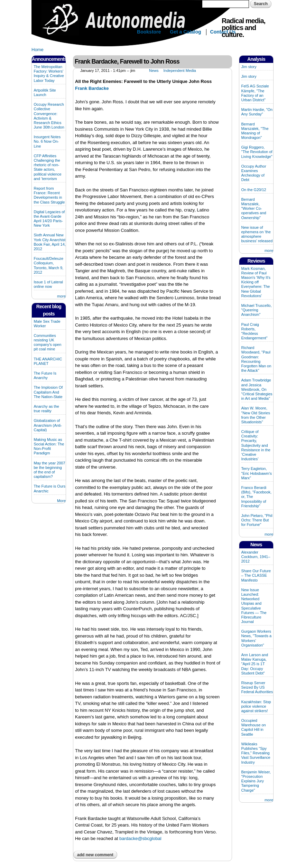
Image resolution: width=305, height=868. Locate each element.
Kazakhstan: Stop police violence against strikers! (256, 706)
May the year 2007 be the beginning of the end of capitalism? (50, 470)
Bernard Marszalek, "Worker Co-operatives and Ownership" (254, 209)
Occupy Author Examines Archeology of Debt (254, 173)
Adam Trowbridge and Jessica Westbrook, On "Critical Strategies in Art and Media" (257, 389)
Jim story (249, 67)
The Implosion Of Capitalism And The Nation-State (48, 392)
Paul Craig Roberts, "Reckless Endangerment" (255, 331)
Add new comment (95, 855)
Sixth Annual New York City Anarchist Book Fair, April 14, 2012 (50, 242)
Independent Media (180, 70)
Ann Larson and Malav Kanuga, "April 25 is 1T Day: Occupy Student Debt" (255, 664)
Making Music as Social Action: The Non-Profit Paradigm (49, 446)
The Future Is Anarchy (45, 375)
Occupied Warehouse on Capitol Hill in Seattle (254, 727)
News (154, 70)
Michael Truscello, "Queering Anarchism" (257, 310)
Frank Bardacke (92, 88)
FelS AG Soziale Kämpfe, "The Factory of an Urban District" (255, 93)
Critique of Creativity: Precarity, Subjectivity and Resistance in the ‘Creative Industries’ (256, 445)
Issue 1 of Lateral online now (48, 284)
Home (38, 50)
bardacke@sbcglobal (140, 838)
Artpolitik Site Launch (45, 92)
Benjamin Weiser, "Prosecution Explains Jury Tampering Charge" (256, 781)
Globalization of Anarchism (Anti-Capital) (48, 425)
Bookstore (149, 32)
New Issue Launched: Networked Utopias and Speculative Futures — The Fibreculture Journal (254, 606)
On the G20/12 (254, 190)
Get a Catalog (185, 32)
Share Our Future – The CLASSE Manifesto (256, 575)
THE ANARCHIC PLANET (48, 361)
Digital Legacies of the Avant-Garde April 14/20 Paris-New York (49, 219)
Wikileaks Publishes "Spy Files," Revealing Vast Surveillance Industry (256, 753)
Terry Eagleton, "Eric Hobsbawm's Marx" (257, 473)
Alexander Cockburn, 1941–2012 (256, 557)
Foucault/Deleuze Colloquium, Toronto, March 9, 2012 (49, 265)
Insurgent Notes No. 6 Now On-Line (47, 141)
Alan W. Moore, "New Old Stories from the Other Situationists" (256, 415)
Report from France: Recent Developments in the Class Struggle (49, 195)
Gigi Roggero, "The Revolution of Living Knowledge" (257, 152)
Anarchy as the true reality (47, 409)
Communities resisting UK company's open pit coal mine (48, 342)
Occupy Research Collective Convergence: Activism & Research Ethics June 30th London (49, 116)
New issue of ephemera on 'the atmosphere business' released (257, 234)
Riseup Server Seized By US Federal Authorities (257, 687)
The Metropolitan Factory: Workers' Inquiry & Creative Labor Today (49, 74)
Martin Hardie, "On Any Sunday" (257, 112)
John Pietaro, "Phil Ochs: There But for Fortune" (257, 520)
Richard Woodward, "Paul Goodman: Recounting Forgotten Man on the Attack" (256, 359)
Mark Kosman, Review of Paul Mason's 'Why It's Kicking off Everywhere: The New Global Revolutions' (256, 282)
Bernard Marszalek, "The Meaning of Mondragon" (255, 131)
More (61, 501)
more (61, 296)
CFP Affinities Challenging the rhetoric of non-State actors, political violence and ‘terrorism (48, 167)
